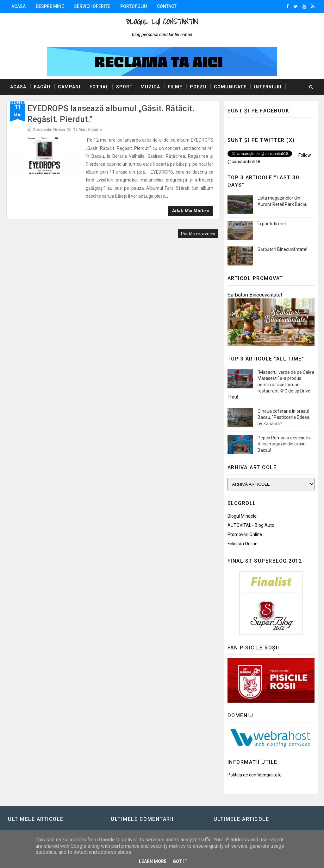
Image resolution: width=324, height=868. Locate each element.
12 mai (79, 130)
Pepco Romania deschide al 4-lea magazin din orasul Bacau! (285, 444)
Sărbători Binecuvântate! (282, 249)
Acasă (19, 6)
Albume (95, 130)
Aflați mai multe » (191, 211)
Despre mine (50, 6)
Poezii (198, 87)
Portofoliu (134, 6)
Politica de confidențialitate (255, 775)
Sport (125, 87)
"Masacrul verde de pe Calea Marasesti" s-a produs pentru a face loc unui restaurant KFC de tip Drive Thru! (271, 385)
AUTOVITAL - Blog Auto (251, 525)
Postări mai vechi (198, 234)
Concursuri (26, 103)
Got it (180, 861)
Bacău (42, 87)
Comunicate (230, 87)
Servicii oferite (92, 6)
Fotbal (99, 87)
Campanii (70, 87)
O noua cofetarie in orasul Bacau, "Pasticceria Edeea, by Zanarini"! (284, 417)
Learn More (153, 861)
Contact (167, 6)
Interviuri (268, 87)
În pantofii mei (272, 224)
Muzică (150, 87)
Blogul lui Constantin (162, 22)
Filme (175, 87)
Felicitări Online (243, 544)
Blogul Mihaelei (243, 516)
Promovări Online (245, 534)
